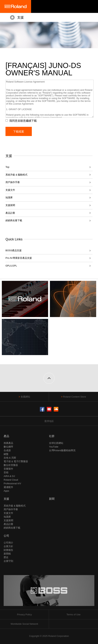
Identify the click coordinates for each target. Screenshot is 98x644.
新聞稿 (7, 554)
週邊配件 (8, 487)
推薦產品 (8, 443)
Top (7, 167)
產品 (6, 436)
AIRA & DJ (9, 476)
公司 (6, 536)
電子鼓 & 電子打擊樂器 (16, 461)
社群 (52, 436)
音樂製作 (8, 469)
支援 (20, 17)
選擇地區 (49, 421)
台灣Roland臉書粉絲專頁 (62, 450)
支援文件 (10, 190)
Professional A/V (12, 483)
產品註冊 (10, 213)
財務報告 (8, 550)
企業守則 (8, 561)
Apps (6, 491)
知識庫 (9, 197)
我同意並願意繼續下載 (23, 121)
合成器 (7, 450)
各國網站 (25, 397)
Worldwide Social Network (24, 624)
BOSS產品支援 (14, 250)
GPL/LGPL (11, 266)
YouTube (54, 447)
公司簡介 (8, 543)
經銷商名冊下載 (14, 220)
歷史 (6, 557)
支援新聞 (10, 205)
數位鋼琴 (8, 447)
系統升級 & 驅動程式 (16, 175)
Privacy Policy (24, 615)
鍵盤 (6, 454)
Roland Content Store (75, 397)
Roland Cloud (11, 480)
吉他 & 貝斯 (10, 458)
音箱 (6, 472)
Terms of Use (74, 615)
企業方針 (8, 546)
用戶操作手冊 (13, 182)
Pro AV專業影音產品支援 (19, 258)
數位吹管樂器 (11, 465)
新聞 (52, 499)
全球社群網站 (56, 443)
